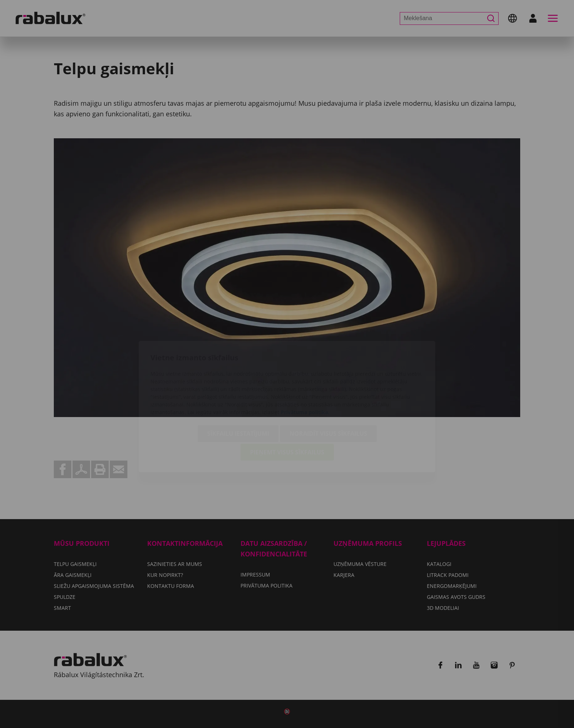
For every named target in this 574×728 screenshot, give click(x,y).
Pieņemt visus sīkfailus (287, 410)
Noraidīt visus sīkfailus (328, 391)
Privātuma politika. (305, 370)
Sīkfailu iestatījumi (238, 391)
